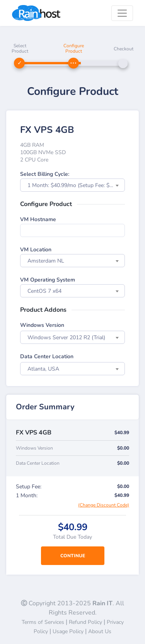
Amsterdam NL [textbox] (46, 261)
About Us (100, 631)
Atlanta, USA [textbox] (43, 369)
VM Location (36, 250)
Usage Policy (68, 631)
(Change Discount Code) (104, 505)
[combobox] (72, 185)
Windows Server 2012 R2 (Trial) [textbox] (66, 337)
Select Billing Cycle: (45, 174)
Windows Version (42, 325)
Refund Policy (85, 622)
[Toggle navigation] (122, 13)
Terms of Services (43, 622)
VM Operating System (48, 280)
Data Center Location (47, 356)
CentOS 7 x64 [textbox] (44, 291)
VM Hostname (38, 219)
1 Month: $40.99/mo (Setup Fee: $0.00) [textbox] (74, 185)
